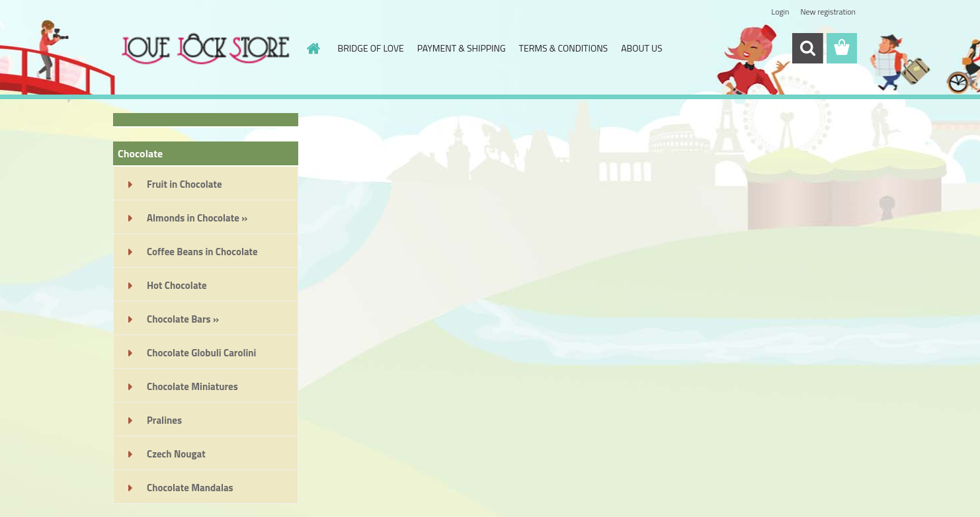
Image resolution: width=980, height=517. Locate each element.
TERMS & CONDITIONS (564, 48)
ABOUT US (641, 48)
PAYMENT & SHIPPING (462, 48)
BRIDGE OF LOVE (371, 48)
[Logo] (204, 49)
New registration (829, 12)
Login (780, 12)
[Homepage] (313, 48)
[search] (807, 48)
